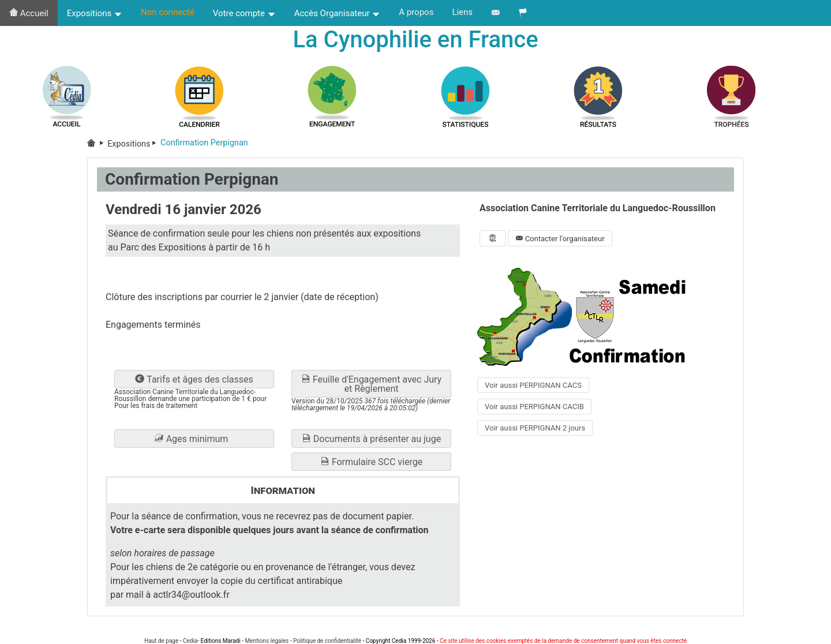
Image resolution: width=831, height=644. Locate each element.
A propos (416, 12)
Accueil (29, 13)
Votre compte (244, 13)
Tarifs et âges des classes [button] (194, 379)
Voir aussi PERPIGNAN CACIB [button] (534, 407)
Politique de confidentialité (327, 641)
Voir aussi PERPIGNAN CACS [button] (533, 385)
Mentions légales (267, 641)
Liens (462, 12)
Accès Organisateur (338, 13)
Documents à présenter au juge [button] (371, 439)
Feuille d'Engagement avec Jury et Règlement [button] (371, 384)
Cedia (190, 641)
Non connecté (168, 12)
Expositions (95, 13)
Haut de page (161, 641)
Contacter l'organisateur (560, 239)
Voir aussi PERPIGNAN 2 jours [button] (535, 428)
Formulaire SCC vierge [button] (371, 462)
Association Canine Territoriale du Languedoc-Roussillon (598, 208)
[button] (194, 439)
